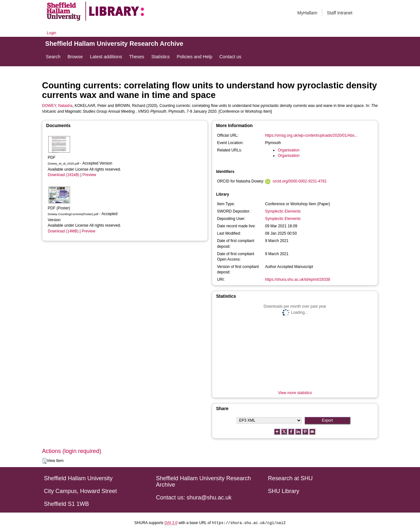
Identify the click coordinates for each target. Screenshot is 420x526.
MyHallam (307, 13)
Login (51, 33)
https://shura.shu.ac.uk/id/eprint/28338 (297, 279)
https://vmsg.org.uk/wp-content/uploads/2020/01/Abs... (311, 135)
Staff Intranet (340, 13)
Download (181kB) (63, 175)
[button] (44, 461)
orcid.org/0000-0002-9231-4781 (300, 181)
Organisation (289, 150)
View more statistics (295, 393)
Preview (89, 175)
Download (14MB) (63, 231)
